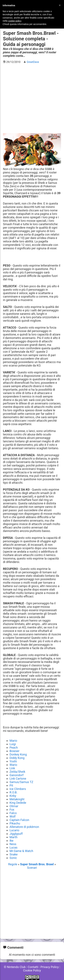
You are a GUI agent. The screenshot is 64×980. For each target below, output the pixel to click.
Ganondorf (17, 775)
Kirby (13, 796)
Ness (13, 844)
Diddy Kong (17, 758)
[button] (60, 5)
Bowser (14, 751)
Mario (13, 741)
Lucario (14, 830)
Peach (14, 748)
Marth (13, 837)
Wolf (13, 816)
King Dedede (18, 803)
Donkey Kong (18, 754)
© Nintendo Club (15, 967)
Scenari (32, 868)
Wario (13, 765)
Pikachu (15, 823)
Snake (14, 854)
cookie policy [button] (15, 21)
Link (12, 768)
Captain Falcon (19, 820)
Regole (13, 864)
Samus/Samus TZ (21, 782)
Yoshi (13, 761)
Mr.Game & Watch (21, 851)
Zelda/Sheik (17, 772)
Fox (12, 810)
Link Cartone (18, 779)
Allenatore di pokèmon (24, 827)
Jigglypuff (16, 834)
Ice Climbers (18, 789)
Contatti (33, 967)
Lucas (13, 847)
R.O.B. (13, 792)
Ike (11, 841)
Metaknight (17, 799)
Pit (11, 785)
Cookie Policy (32, 970)
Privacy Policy (50, 967)
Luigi (13, 744)
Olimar (14, 806)
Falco (13, 813)
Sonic (13, 858)
